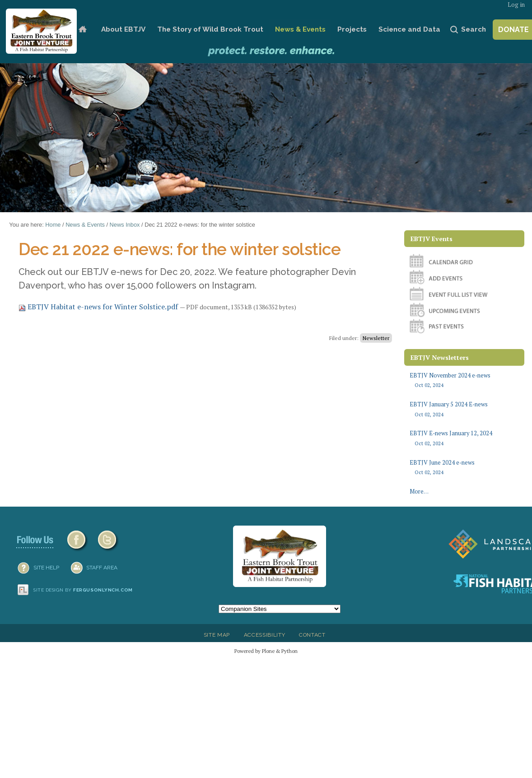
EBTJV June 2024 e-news (464, 468)
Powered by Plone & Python (266, 651)
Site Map (217, 635)
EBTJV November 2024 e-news (464, 380)
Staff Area (102, 568)
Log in (516, 5)
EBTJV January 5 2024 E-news (464, 409)
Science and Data (409, 29)
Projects (352, 29)
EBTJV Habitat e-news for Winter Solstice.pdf (99, 307)
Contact (312, 635)
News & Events (300, 29)
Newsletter (376, 338)
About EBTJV (123, 29)
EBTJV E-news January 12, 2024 (464, 438)
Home (83, 30)
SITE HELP (46, 568)
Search (474, 29)
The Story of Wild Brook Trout (210, 29)
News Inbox (125, 225)
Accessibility (265, 635)
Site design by (83, 590)
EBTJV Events (432, 239)
